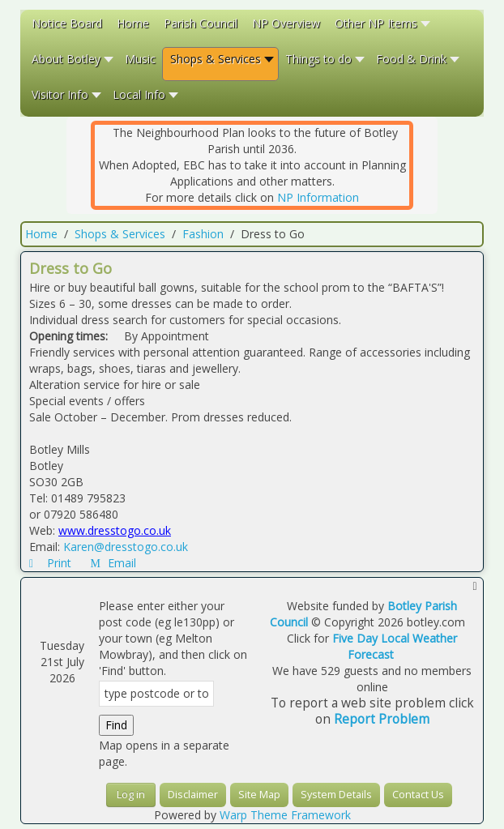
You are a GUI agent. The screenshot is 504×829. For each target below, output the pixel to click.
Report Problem (382, 719)
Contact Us (418, 795)
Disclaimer (193, 795)
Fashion (203, 234)
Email (114, 563)
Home (41, 234)
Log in (131, 795)
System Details (336, 795)
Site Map (259, 795)
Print (52, 563)
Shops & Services (120, 234)
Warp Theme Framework (285, 815)
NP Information (318, 197)
